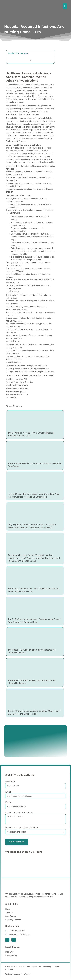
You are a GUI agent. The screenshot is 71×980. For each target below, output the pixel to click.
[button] (65, 6)
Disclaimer (10, 952)
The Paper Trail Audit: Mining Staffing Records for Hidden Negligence (32, 651)
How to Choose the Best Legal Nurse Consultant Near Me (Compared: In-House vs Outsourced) (34, 495)
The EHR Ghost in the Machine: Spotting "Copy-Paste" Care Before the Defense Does (34, 621)
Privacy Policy (11, 955)
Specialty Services (13, 920)
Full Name (10, 781)
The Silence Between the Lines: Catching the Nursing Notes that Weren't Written (33, 590)
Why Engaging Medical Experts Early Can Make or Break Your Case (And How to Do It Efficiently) (32, 526)
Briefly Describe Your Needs (19, 813)
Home (8, 909)
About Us (9, 913)
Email (8, 792)
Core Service (11, 916)
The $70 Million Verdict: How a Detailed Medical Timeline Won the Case (31, 434)
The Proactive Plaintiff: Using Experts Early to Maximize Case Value (34, 465)
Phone (8, 802)
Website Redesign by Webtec (18, 974)
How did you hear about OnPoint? (22, 828)
